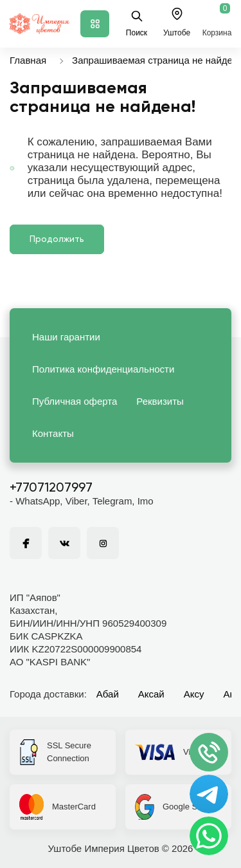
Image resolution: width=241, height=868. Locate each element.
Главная (28, 60)
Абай (108, 694)
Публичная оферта (75, 401)
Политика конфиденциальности (103, 369)
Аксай (151, 694)
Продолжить (57, 239)
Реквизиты (160, 401)
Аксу (194, 694)
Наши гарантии (66, 337)
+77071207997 (51, 488)
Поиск (137, 23)
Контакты (53, 433)
